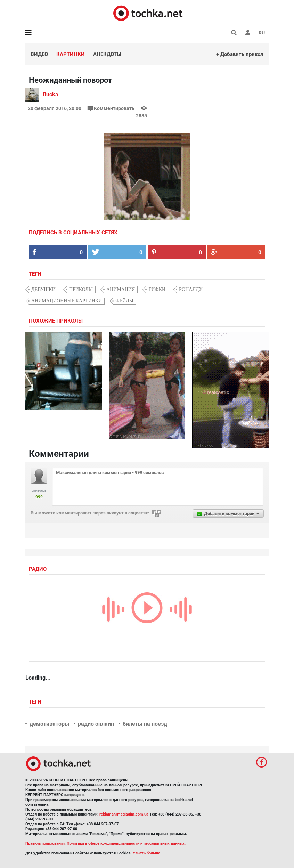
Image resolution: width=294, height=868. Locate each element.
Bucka (51, 94)
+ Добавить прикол (240, 54)
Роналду (191, 289)
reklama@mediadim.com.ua (124, 814)
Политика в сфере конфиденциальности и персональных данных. (126, 843)
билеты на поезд (145, 724)
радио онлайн (96, 724)
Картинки (71, 54)
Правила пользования (45, 843)
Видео (39, 54)
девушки (43, 289)
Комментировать (112, 108)
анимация (121, 289)
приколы (81, 289)
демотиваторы (49, 724)
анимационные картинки (67, 301)
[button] (248, 33)
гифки (157, 289)
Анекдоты (107, 54)
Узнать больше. (147, 853)
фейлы (124, 301)
